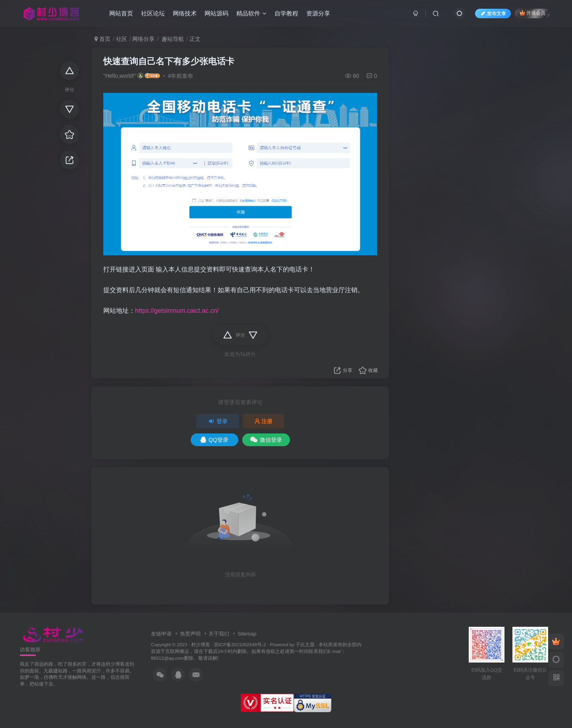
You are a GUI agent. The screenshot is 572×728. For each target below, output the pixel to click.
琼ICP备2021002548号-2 (240, 644)
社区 (122, 39)
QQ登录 (214, 440)
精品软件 (251, 13)
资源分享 (318, 13)
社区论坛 (153, 13)
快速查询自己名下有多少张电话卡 (169, 61)
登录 (218, 421)
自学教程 (286, 13)
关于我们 (219, 634)
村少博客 (201, 644)
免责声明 (190, 634)
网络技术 (185, 13)
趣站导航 (172, 39)
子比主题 (305, 644)
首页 (102, 39)
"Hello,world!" (120, 76)
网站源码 (216, 13)
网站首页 (121, 13)
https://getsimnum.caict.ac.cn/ (177, 311)
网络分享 (143, 39)
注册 (264, 421)
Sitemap (247, 634)
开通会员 (532, 13)
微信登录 (266, 440)
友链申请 (161, 634)
